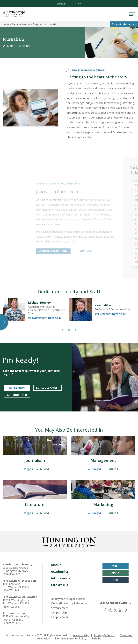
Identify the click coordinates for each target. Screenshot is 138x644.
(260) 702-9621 (12, 589)
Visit (116, 564)
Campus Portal (60, 616)
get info (104, 251)
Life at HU (59, 584)
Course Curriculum (71, 251)
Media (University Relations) (69, 602)
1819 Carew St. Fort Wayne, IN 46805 (16, 584)
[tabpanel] (36, 310)
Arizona (76, 4)
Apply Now (17, 388)
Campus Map (59, 611)
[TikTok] (126, 609)
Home (6, 24)
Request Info (124, 24)
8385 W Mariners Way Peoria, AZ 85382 (16, 617)
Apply (116, 572)
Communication (21, 24)
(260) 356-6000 (12, 573)
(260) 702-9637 (12, 605)
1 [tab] (69, 330)
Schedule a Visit (47, 388)
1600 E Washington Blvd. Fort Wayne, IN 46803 (18, 600)
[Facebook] (105, 609)
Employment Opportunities (68, 598)
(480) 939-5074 (12, 622)
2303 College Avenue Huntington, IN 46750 (16, 568)
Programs (39, 24)
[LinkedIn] (121, 609)
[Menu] (132, 14)
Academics (60, 570)
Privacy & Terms (104, 634)
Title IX (96, 637)
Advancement (60, 607)
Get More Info (17, 395)
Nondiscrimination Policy (71, 637)
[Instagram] (110, 609)
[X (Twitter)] (116, 609)
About (56, 564)
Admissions (60, 577)
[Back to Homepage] (69, 540)
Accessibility (81, 634)
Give (115, 579)
